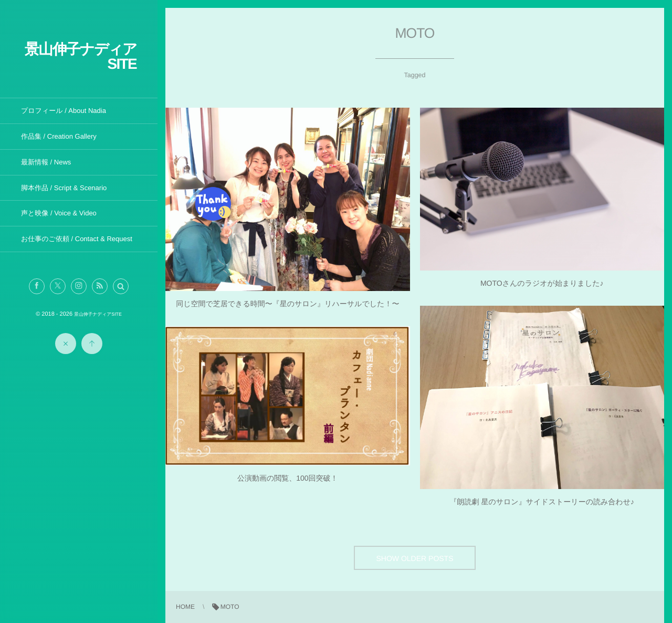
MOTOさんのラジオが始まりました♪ (542, 283)
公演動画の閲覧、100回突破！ (288, 478)
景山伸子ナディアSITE (81, 56)
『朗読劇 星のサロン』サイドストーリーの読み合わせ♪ (542, 502)
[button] (121, 286)
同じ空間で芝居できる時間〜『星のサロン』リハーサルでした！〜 (287, 304)
